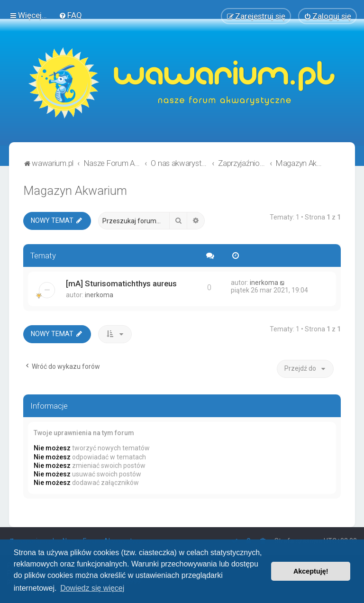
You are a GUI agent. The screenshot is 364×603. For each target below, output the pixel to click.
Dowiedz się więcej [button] (92, 588)
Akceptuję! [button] (311, 571)
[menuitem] (70, 15)
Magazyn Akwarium (75, 191)
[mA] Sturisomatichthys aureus (121, 283)
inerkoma (99, 295)
